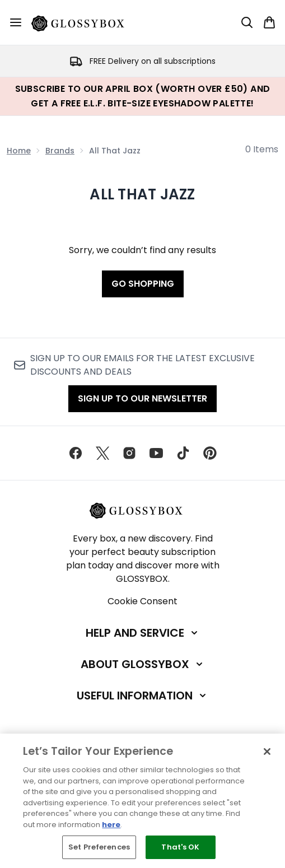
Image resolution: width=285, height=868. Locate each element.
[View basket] (269, 22)
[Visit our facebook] (76, 453)
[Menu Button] (16, 22)
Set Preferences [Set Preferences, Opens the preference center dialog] (99, 847)
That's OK (180, 847)
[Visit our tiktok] (183, 453)
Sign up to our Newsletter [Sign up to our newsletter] (142, 398)
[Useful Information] (142, 696)
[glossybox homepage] (85, 22)
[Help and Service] (143, 633)
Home (19, 151)
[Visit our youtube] (156, 453)
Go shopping (143, 284)
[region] (142, 801)
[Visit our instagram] (129, 453)
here (111, 825)
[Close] (267, 752)
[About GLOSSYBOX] (143, 664)
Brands (60, 151)
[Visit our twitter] (102, 453)
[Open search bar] (247, 22)
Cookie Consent (142, 601)
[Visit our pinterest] (210, 453)
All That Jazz (142, 194)
